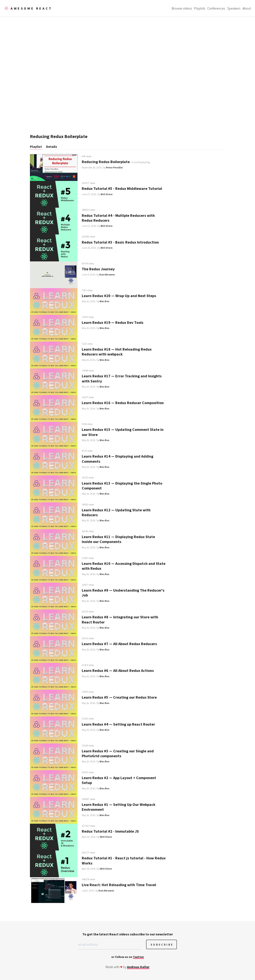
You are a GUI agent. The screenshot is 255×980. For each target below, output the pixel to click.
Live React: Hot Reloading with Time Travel (119, 885)
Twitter (138, 957)
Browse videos (182, 8)
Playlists (200, 8)
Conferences (216, 8)
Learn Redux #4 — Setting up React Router (118, 724)
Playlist (36, 147)
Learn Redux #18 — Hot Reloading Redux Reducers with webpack (117, 352)
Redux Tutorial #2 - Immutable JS (110, 831)
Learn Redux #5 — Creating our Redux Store (119, 697)
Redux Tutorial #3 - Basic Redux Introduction (120, 242)
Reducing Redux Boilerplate (106, 162)
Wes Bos (104, 301)
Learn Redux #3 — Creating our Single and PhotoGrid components (118, 753)
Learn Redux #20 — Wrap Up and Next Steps (119, 296)
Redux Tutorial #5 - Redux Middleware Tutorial (122, 188)
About (247, 8)
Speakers (234, 8)
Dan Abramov (107, 274)
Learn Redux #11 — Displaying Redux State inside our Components (118, 539)
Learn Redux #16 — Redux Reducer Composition (123, 403)
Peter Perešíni (114, 167)
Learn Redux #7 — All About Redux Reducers (119, 644)
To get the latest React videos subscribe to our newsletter (128, 934)
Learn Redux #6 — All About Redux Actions (118, 670)
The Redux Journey (98, 269)
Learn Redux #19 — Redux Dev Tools (113, 322)
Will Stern (107, 194)
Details (52, 147)
